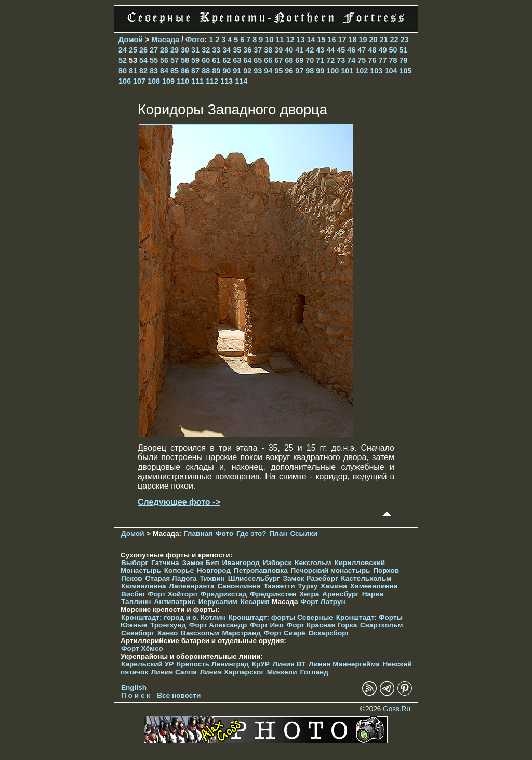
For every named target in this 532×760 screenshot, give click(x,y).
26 (143, 50)
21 (384, 40)
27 (154, 50)
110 (183, 81)
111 (197, 81)
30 (185, 50)
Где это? (251, 534)
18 (352, 40)
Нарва (373, 594)
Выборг (135, 563)
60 (206, 60)
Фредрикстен (273, 594)
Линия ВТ (289, 664)
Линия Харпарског (232, 672)
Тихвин (212, 578)
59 (195, 60)
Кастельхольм (366, 578)
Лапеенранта (191, 586)
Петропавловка (261, 571)
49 (382, 50)
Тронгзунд (168, 625)
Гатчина (165, 563)
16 (331, 40)
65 (258, 60)
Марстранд (242, 633)
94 (268, 71)
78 (393, 60)
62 (227, 60)
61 (216, 60)
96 (289, 71)
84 (164, 71)
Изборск (277, 563)
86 (185, 71)
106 (125, 81)
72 (330, 60)
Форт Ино (267, 625)
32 (206, 50)
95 (278, 71)
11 (280, 40)
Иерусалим (218, 602)
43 (320, 50)
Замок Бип (200, 563)
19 (363, 40)
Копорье (179, 571)
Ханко (168, 633)
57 (175, 60)
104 (391, 71)
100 (332, 71)
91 (237, 71)
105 (405, 71)
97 (299, 71)
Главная (198, 534)
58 (185, 60)
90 (227, 71)
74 (351, 60)
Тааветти (279, 586)
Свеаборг (138, 633)
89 (216, 71)
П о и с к (136, 695)
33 (216, 50)
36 (247, 50)
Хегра (309, 594)
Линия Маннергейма (344, 664)
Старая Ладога (171, 578)
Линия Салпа (174, 672)
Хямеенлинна (374, 586)
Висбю (133, 594)
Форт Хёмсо (142, 648)
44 (330, 50)
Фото (195, 40)
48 (372, 50)
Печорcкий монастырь (331, 571)
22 (394, 40)
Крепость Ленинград (213, 664)
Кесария (255, 602)
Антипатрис (175, 602)
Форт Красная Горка (322, 625)
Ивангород (241, 563)
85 (175, 71)
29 (175, 50)
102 (362, 71)
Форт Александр (218, 625)
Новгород (214, 571)
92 (247, 71)
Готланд (314, 672)
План (278, 534)
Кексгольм (313, 563)
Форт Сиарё (285, 633)
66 (268, 60)
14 (311, 40)
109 (168, 81)
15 (321, 40)
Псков (132, 578)
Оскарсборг (329, 633)
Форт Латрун (323, 602)
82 (143, 71)
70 (310, 60)
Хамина (334, 586)
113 (227, 81)
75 (362, 60)
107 (139, 81)
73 (341, 60)
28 (164, 50)
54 (143, 60)
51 (403, 50)
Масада (166, 40)
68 (289, 60)
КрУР (261, 664)
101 (347, 71)
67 (278, 60)
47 (362, 50)
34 (227, 50)
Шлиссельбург (254, 578)
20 (374, 40)
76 (372, 60)
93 (258, 71)
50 (393, 50)
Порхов (386, 571)
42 (310, 50)
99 (320, 71)
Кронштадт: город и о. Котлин (173, 617)
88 (206, 71)
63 (237, 60)
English (134, 687)
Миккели (282, 672)
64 (247, 60)
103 (376, 71)
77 (382, 60)
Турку (308, 586)
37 (258, 50)
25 (133, 50)
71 (320, 60)
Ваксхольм (200, 633)
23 (405, 40)
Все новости (179, 695)
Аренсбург (341, 594)
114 (241, 81)
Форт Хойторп (172, 594)
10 (269, 40)
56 (164, 60)
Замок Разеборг (310, 578)
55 (154, 60)
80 (123, 71)
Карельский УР (147, 664)
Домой (131, 40)
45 (341, 50)
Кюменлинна (144, 586)
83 (154, 71)
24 (123, 50)
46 (351, 50)
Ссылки (304, 534)
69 (299, 60)
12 (290, 40)
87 (195, 71)
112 (212, 81)
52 (123, 60)
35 (237, 50)
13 (300, 40)
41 (299, 50)
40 (289, 50)
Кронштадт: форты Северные (281, 617)
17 (342, 40)
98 (310, 71)
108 (154, 81)
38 (268, 50)
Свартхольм (382, 625)
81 (133, 71)
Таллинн (136, 602)
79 (403, 60)
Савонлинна (239, 586)
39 (278, 50)
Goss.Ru (397, 709)
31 (195, 50)
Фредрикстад (223, 594)
